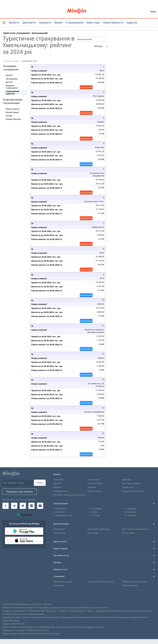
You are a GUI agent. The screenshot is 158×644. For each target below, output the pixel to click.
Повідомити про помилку (20, 492)
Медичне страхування (12, 87)
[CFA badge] (9, 597)
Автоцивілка (12, 79)
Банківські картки (95, 484)
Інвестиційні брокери (131, 484)
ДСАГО (9, 82)
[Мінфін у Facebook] (6, 506)
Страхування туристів (12, 92)
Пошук (40, 483)
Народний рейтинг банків (133, 491)
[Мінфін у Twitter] (23, 506)
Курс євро (126, 480)
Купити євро (93, 533)
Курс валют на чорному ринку (135, 529)
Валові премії (12, 112)
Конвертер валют (61, 491)
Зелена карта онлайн (63, 582)
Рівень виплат (13, 109)
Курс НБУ (57, 484)
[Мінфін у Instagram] (31, 506)
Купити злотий (128, 533)
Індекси (132, 22)
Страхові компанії (130, 586)
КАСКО (9, 75)
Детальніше (86, 87)
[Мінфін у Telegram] (14, 506)
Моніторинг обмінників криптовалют (69, 495)
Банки (58, 22)
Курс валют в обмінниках (99, 529)
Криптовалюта (113, 22)
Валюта (14, 22)
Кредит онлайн (94, 491)
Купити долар (59, 533)
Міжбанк (57, 487)
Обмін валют (59, 529)
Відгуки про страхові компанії (101, 582)
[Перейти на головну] (79, 12)
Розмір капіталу (13, 119)
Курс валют (58, 480)
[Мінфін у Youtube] (40, 506)
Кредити (45, 22)
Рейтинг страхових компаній (134, 582)
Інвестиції (93, 22)
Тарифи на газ (128, 487)
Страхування (74, 22)
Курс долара (93, 480)
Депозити (29, 22)
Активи (9, 116)
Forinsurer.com (29, 61)
